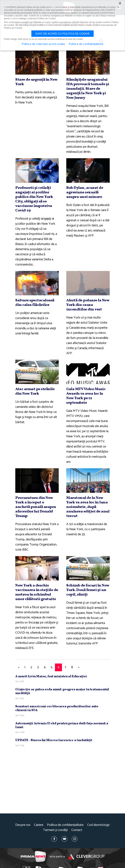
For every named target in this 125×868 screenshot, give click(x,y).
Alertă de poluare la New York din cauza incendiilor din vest (88, 305)
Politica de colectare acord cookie (43, 44)
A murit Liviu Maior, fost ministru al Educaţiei (51, 676)
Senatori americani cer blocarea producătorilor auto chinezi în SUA (57, 708)
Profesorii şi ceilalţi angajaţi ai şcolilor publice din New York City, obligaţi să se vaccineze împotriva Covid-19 (34, 199)
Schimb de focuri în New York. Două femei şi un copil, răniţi (88, 590)
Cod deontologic (99, 825)
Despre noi (23, 825)
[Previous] (19, 667)
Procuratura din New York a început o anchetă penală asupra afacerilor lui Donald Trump (36, 507)
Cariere (39, 825)
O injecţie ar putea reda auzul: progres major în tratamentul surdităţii (62, 691)
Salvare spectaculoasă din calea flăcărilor (35, 303)
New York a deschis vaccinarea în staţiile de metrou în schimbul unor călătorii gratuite (37, 592)
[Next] (79, 667)
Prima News (33, 857)
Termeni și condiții (55, 830)
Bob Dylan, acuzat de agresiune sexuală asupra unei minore (85, 192)
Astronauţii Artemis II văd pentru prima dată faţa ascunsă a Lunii (62, 725)
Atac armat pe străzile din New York (35, 391)
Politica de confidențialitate (65, 825)
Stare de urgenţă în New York (36, 82)
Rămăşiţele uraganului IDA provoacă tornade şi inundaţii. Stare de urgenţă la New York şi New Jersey (88, 89)
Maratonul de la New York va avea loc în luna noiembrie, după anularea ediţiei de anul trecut (88, 507)
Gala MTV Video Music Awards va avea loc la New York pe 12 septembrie (86, 396)
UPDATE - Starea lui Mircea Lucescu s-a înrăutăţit (54, 740)
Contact (77, 830)
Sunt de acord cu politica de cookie (62, 34)
